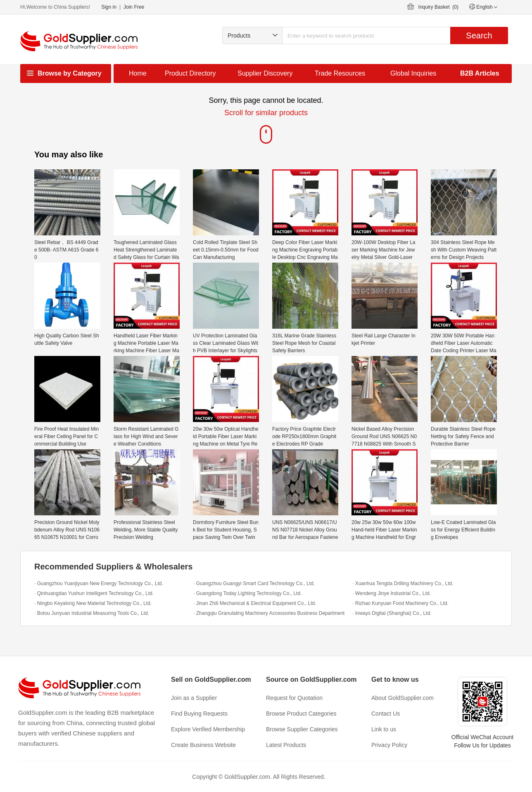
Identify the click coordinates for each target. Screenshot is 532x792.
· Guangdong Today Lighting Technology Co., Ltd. (247, 593)
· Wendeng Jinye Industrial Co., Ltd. (392, 593)
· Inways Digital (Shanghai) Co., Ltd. (392, 613)
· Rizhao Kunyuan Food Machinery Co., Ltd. (400, 603)
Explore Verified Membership (208, 729)
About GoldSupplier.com (403, 698)
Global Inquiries (413, 73)
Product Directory (190, 73)
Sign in (109, 7)
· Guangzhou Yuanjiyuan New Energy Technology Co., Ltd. (99, 583)
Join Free (134, 7)
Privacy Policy (389, 745)
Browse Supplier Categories (302, 729)
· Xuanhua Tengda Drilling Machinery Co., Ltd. (403, 583)
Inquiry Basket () (438, 7)
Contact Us (386, 714)
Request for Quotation (294, 698)
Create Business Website (203, 745)
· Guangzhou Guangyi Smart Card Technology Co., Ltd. (254, 583)
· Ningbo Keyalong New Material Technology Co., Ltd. (93, 603)
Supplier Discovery (265, 73)
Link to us (384, 729)
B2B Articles (480, 73)
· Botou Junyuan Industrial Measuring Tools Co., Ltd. (92, 613)
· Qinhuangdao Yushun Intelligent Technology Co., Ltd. (94, 593)
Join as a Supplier (194, 698)
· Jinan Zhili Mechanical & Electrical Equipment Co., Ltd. (255, 603)
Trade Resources (340, 73)
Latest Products (286, 745)
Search (479, 36)
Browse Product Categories (301, 714)
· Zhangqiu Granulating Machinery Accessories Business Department (269, 613)
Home (138, 73)
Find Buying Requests (199, 714)
